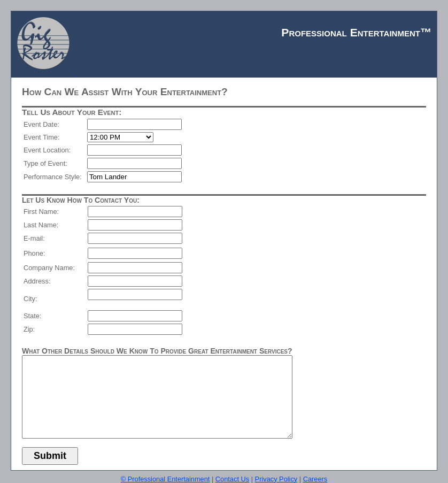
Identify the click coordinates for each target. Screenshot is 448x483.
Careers (315, 479)
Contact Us (232, 479)
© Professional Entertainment (165, 479)
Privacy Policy (276, 479)
